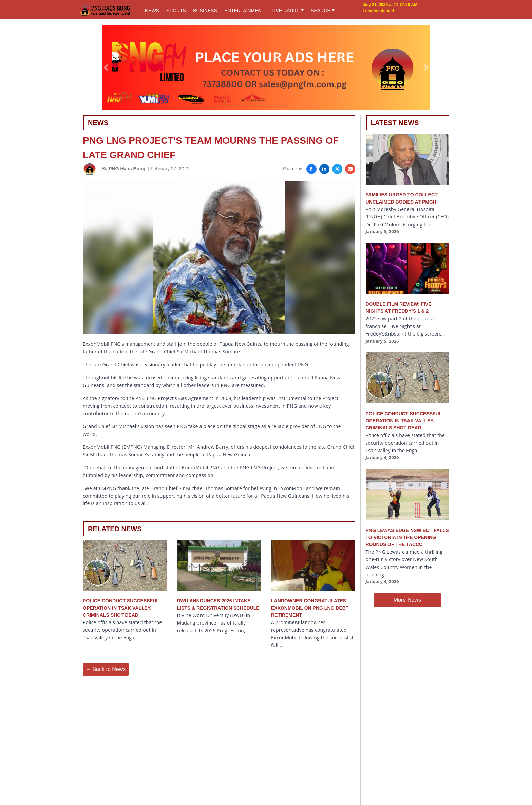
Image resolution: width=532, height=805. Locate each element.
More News (407, 600)
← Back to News (106, 669)
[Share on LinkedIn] (324, 169)
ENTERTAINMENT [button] (244, 11)
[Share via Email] (350, 169)
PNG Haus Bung (127, 169)
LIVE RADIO (286, 11)
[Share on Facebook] (311, 169)
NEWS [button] (152, 11)
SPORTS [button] (176, 11)
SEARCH (321, 11)
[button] (106, 68)
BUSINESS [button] (205, 11)
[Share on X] (337, 169)
